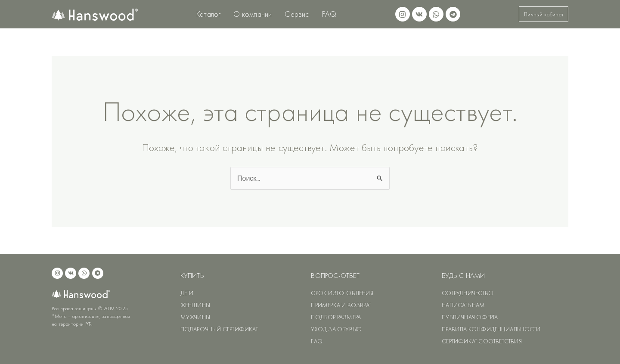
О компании (253, 14)
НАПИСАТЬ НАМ (463, 305)
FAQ (329, 14)
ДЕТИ (187, 293)
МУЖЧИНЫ (195, 317)
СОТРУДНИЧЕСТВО (468, 293)
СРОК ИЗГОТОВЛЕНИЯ (342, 293)
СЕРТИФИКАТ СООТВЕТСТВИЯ (482, 341)
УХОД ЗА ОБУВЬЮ (336, 329)
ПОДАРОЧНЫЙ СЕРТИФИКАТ (219, 329)
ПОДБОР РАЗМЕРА (336, 317)
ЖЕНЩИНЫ (195, 305)
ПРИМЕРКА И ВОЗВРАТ (341, 305)
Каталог (208, 14)
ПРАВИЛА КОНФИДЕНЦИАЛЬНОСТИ (491, 329)
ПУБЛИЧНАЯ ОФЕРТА (470, 317)
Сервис (297, 14)
